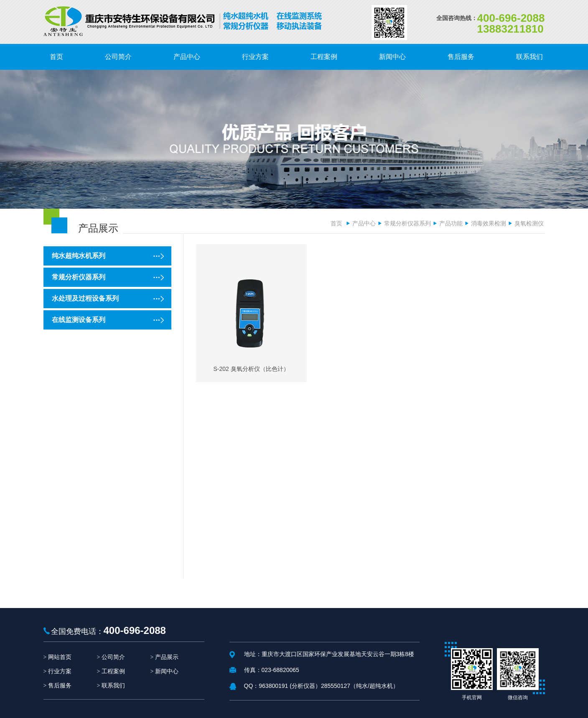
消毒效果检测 (489, 223)
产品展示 (167, 657)
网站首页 (60, 657)
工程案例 (113, 671)
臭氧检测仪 (529, 223)
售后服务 (60, 686)
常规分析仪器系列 (407, 223)
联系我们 (113, 686)
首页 (336, 223)
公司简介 (113, 657)
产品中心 (364, 223)
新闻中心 (167, 671)
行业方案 (60, 671)
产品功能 (451, 223)
